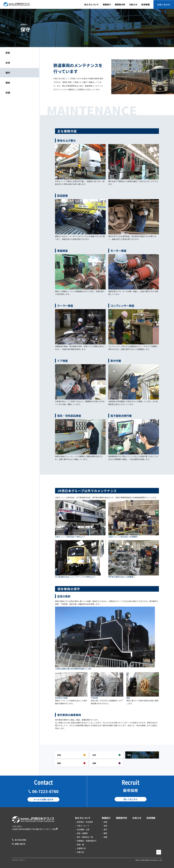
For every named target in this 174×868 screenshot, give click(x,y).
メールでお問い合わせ (43, 799)
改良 (8, 63)
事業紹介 (106, 818)
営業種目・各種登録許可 (87, 841)
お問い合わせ (20, 844)
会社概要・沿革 (83, 829)
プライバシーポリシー (19, 860)
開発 (8, 83)
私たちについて (83, 818)
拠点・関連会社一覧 (85, 837)
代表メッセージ (83, 826)
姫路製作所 (122, 818)
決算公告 (80, 852)
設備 (8, 93)
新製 (8, 53)
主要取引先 (81, 848)
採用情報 (151, 818)
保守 (105, 829)
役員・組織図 (82, 833)
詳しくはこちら (130, 799)
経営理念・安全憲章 (85, 822)
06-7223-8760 (45, 791)
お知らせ (137, 818)
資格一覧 (80, 845)
